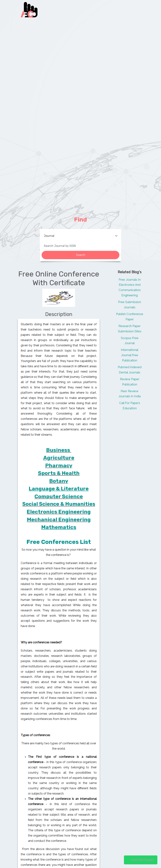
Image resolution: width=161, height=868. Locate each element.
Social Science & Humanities (59, 504)
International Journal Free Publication (130, 355)
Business (58, 450)
